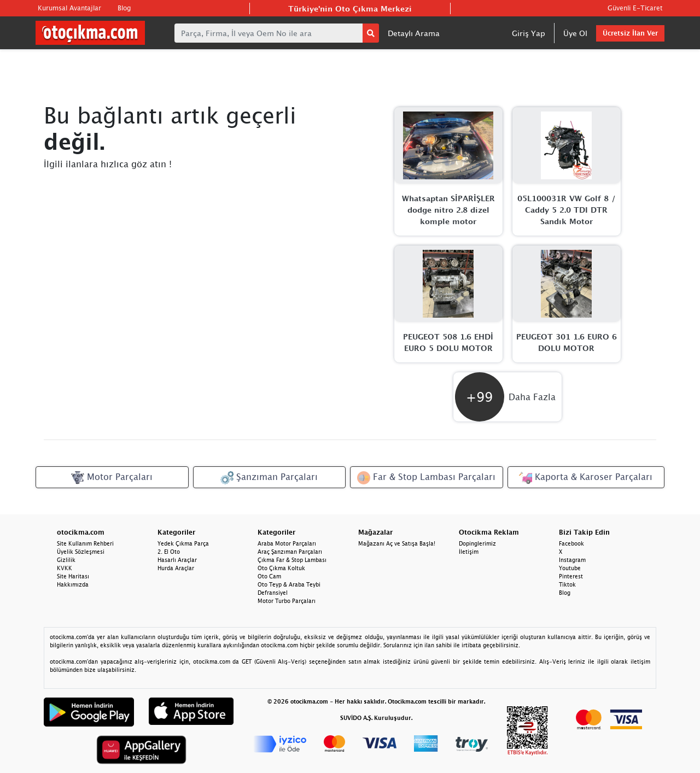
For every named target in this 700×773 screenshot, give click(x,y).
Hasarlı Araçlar (177, 560)
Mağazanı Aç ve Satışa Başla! (397, 543)
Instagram (572, 560)
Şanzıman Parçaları (269, 478)
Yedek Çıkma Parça (183, 543)
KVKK (65, 568)
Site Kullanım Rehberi (85, 543)
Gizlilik (66, 560)
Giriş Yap (529, 33)
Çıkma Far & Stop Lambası (292, 560)
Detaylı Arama (414, 33)
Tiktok (567, 584)
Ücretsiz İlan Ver (630, 33)
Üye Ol (575, 33)
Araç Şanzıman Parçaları (290, 552)
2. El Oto (169, 552)
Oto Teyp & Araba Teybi (289, 584)
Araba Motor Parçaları (287, 543)
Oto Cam (269, 576)
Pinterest (571, 576)
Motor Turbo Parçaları (287, 601)
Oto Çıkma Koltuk (281, 568)
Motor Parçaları (112, 478)
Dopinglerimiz (477, 543)
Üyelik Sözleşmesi (81, 552)
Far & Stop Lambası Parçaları (426, 478)
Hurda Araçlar (176, 568)
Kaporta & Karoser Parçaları (586, 478)
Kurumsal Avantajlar (69, 8)
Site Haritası (73, 576)
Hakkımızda (73, 584)
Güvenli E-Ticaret (635, 8)
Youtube (570, 568)
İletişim (469, 552)
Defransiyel (273, 593)
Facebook (571, 543)
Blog (124, 8)
